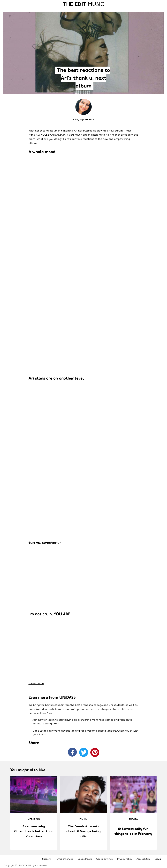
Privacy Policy (125, 859)
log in (51, 720)
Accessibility (143, 859)
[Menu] (4, 5)
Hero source (36, 684)
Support (46, 859)
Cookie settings (104, 859)
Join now (38, 720)
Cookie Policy (85, 859)
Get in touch (125, 731)
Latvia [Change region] (158, 859)
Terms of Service (64, 859)
